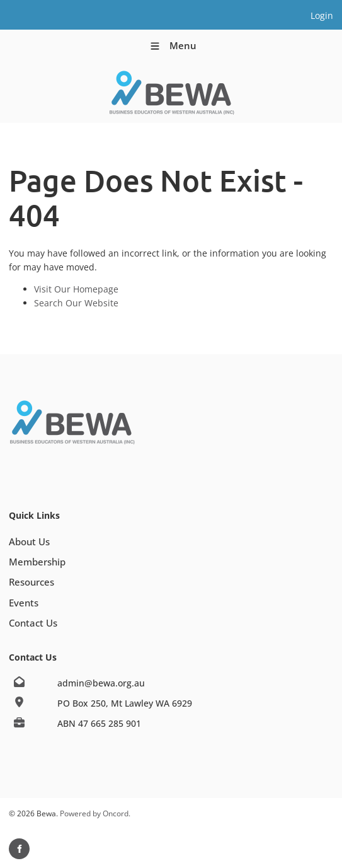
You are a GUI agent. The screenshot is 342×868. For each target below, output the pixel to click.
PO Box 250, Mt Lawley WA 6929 (125, 703)
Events (24, 603)
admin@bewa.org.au (101, 683)
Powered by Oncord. (95, 813)
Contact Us (33, 623)
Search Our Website (76, 303)
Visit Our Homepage (76, 289)
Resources (31, 582)
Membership (37, 562)
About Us (29, 541)
